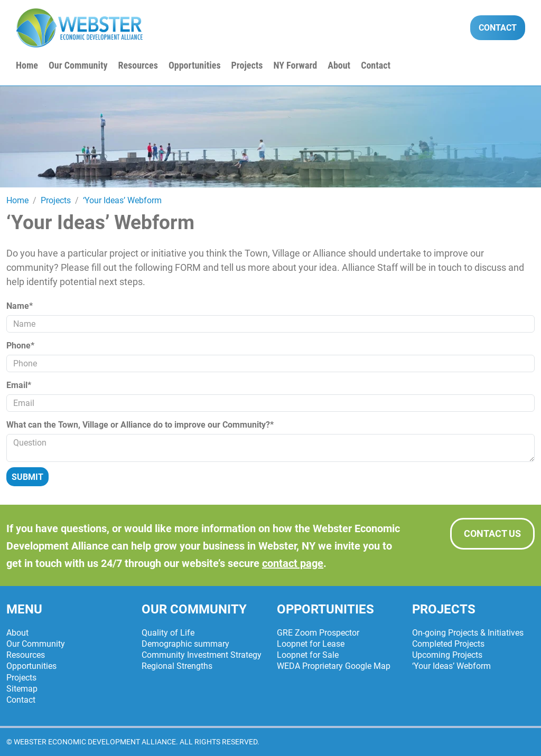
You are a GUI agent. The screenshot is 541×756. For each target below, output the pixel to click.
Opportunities (195, 65)
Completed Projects (448, 644)
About (339, 65)
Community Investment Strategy (202, 655)
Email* (19, 385)
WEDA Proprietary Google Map (334, 666)
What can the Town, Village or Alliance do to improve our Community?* (140, 425)
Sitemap (22, 689)
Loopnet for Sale (308, 655)
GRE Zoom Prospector (318, 633)
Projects (247, 65)
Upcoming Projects (447, 655)
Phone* (20, 346)
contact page (293, 563)
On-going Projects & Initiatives (468, 633)
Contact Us (492, 533)
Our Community (78, 65)
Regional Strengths (177, 666)
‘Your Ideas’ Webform (451, 666)
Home (27, 65)
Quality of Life (168, 633)
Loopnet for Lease (311, 644)
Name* (20, 306)
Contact (498, 28)
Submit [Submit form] (27, 477)
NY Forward (295, 65)
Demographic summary (185, 644)
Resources (138, 65)
